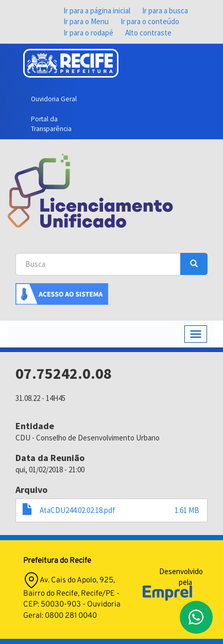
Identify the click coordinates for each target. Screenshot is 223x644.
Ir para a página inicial (97, 11)
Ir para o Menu (86, 21)
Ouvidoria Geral (54, 99)
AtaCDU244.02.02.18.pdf (78, 510)
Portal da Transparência (51, 124)
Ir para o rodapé (88, 33)
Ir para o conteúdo (150, 21)
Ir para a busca (165, 11)
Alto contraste (148, 33)
